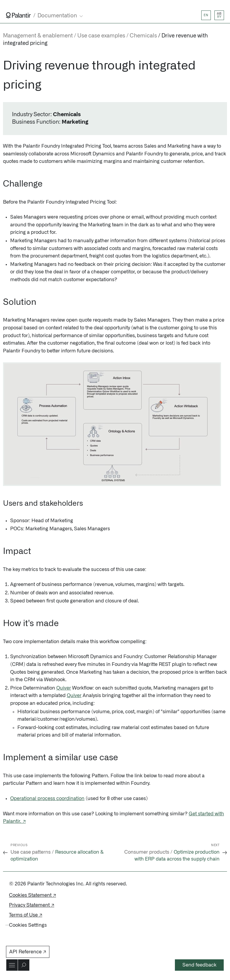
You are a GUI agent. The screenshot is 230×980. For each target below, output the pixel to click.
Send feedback (199, 965)
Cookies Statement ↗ (32, 895)
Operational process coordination (47, 799)
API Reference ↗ (28, 952)
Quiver (64, 688)
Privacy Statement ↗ (32, 905)
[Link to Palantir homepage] (18, 15)
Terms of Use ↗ (26, 915)
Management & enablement (38, 36)
